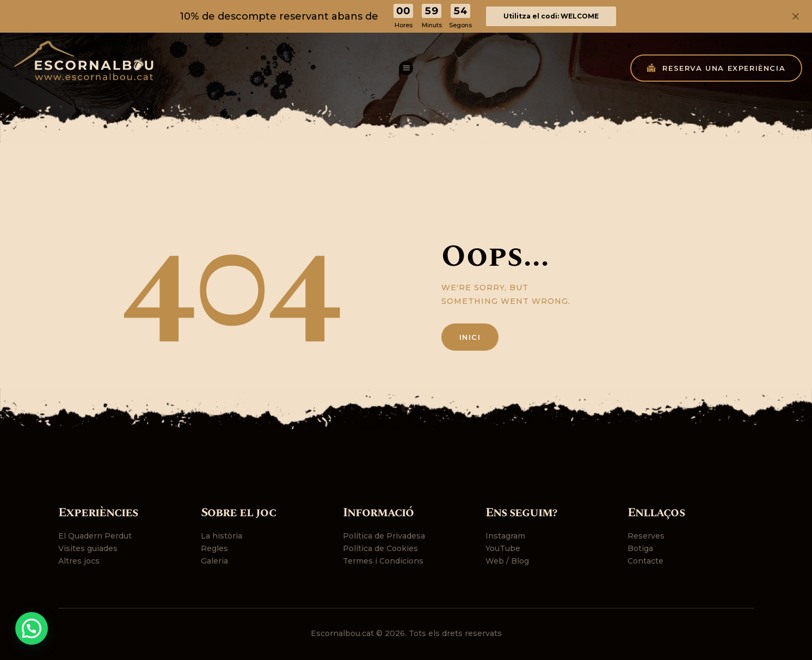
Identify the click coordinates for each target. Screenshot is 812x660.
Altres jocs (79, 561)
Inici (470, 337)
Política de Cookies (380, 548)
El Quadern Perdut (95, 536)
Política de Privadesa (384, 536)
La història (222, 536)
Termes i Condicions (383, 561)
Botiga (640, 548)
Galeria (214, 561)
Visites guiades (88, 548)
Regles (214, 548)
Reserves (646, 536)
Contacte (645, 561)
